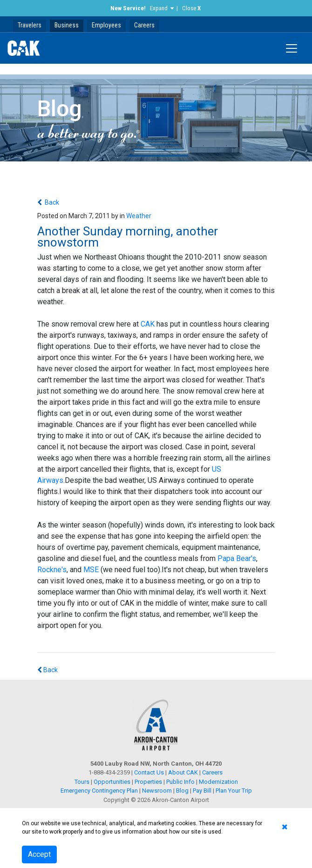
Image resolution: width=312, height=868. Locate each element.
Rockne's (52, 570)
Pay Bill (202, 791)
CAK (148, 324)
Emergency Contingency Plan (99, 791)
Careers (144, 25)
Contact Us (149, 772)
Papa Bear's (237, 558)
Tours (83, 782)
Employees (106, 25)
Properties (148, 782)
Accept (39, 854)
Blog (182, 791)
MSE (91, 570)
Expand (159, 8)
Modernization (218, 782)
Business (67, 25)
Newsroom (157, 791)
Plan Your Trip (234, 791)
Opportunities (112, 782)
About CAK (183, 772)
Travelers (30, 25)
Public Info (180, 782)
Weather (139, 216)
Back (51, 202)
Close (191, 8)
